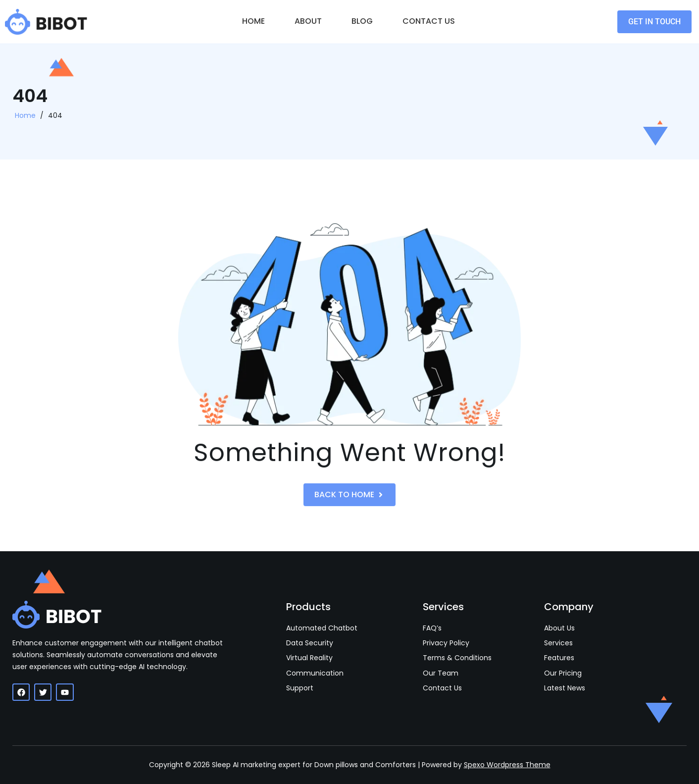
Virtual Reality (309, 658)
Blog (362, 21)
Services (558, 643)
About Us (559, 628)
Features (559, 658)
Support (300, 688)
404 (55, 120)
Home (253, 21)
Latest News (565, 688)
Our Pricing (563, 673)
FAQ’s (432, 628)
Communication (315, 673)
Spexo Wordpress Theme (507, 765)
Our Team (441, 673)
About (308, 21)
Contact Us (429, 21)
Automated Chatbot (322, 628)
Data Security (310, 643)
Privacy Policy (446, 643)
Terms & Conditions (457, 658)
